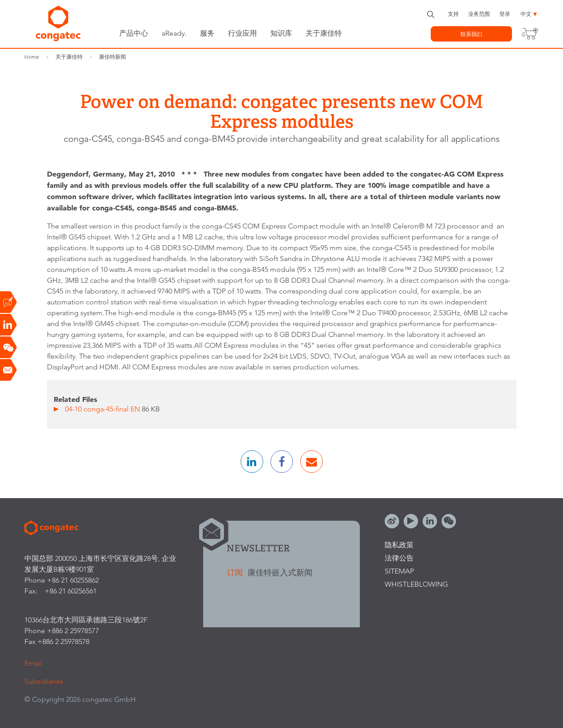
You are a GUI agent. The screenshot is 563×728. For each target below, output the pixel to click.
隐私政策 (399, 545)
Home (32, 57)
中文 (526, 14)
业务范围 (479, 14)
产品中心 (134, 33)
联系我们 (471, 34)
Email (33, 663)
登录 (505, 14)
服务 (207, 33)
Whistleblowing (416, 584)
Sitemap (399, 571)
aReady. (174, 33)
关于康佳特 (324, 33)
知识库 (281, 33)
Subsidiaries (44, 681)
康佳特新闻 (112, 57)
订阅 (236, 572)
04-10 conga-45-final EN (103, 409)
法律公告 (399, 558)
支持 (453, 14)
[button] (252, 462)
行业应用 (242, 33)
